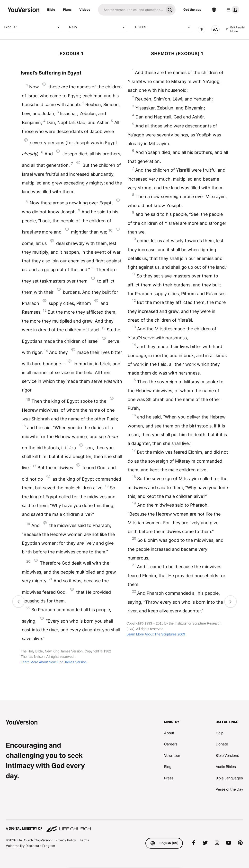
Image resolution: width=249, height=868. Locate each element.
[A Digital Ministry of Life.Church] (124, 826)
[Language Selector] (214, 10)
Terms (84, 840)
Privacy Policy (66, 840)
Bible (51, 9)
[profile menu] (232, 10)
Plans (67, 9)
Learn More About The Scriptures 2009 (156, 634)
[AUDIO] (202, 29)
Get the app (192, 9)
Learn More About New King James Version (54, 662)
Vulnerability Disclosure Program (30, 846)
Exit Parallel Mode (235, 29)
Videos (85, 9)
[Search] (131, 10)
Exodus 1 (33, 27)
